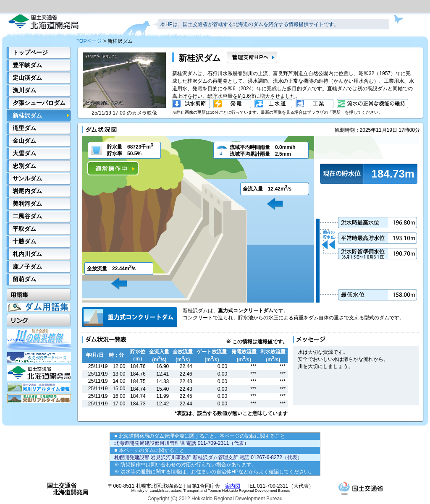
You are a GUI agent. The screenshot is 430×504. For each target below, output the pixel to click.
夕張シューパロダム (39, 103)
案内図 (233, 486)
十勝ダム (24, 241)
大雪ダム (24, 153)
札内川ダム (27, 254)
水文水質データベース (39, 357)
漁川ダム (24, 90)
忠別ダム (24, 166)
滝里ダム (24, 128)
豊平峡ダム (27, 65)
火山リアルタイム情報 (39, 399)
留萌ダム (24, 279)
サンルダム (27, 178)
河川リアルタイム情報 (39, 387)
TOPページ (89, 41)
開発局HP (39, 373)
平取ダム (24, 229)
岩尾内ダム (27, 191)
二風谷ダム (27, 216)
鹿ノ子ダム (27, 266)
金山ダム (24, 141)
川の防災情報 (39, 339)
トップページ (30, 52)
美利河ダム (27, 204)
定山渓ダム (27, 78)
